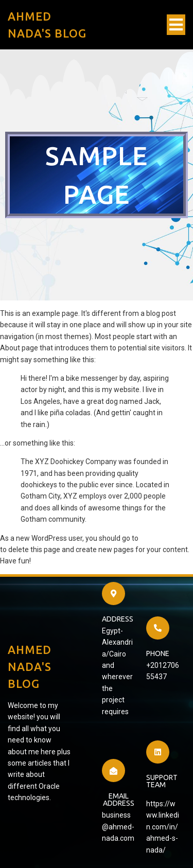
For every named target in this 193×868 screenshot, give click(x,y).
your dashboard (165, 538)
